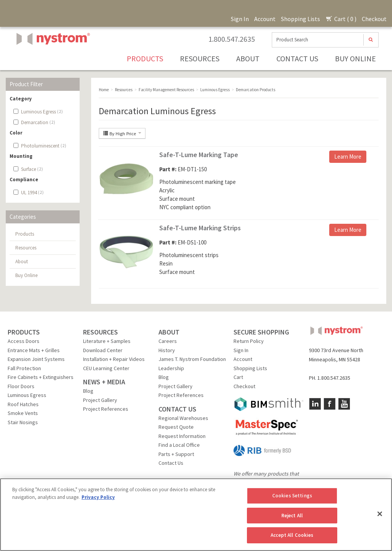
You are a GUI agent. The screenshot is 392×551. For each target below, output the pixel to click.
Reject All (292, 516)
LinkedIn (315, 404)
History (167, 350)
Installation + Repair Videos (114, 359)
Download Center (103, 350)
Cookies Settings (292, 496)
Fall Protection (24, 368)
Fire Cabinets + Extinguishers (41, 377)
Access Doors (24, 341)
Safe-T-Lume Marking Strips (200, 228)
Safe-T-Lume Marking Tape (199, 155)
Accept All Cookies (292, 535)
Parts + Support (176, 454)
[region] (196, 515)
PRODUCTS (24, 332)
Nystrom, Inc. (52, 58)
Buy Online (355, 58)
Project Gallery (100, 400)
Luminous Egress (27, 395)
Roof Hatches (23, 404)
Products (145, 58)
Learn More (348, 157)
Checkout (374, 19)
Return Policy (249, 341)
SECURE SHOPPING (261, 332)
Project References (106, 409)
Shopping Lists (301, 19)
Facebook (330, 404)
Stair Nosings (23, 422)
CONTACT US (177, 409)
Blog (88, 391)
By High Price (122, 133)
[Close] (380, 514)
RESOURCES (100, 332)
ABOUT (169, 332)
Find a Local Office (179, 445)
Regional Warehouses (183, 418)
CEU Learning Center (106, 368)
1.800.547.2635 (232, 39)
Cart (238, 377)
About (248, 58)
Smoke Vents (23, 413)
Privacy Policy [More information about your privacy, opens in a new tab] (98, 497)
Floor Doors (21, 386)
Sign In (240, 19)
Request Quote (176, 427)
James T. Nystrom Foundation (192, 359)
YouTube (344, 404)
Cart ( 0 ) (341, 19)
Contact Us (297, 58)
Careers (168, 341)
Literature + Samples (107, 341)
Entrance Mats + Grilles (34, 350)
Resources (200, 58)
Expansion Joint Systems (36, 359)
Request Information (182, 436)
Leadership (171, 368)
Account (265, 19)
